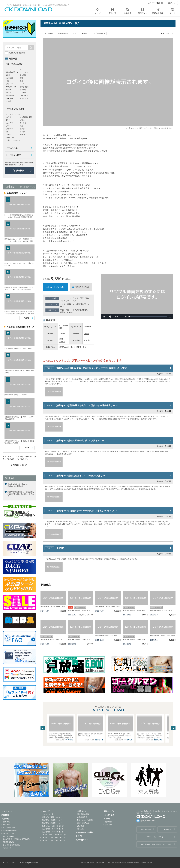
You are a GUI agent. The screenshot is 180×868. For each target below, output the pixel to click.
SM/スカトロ (11, 87)
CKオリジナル (8, 833)
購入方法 (81, 829)
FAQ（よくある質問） (85, 820)
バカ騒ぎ (23, 92)
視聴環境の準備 (83, 814)
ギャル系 (23, 123)
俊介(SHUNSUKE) (80, 310)
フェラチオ (74, 298)
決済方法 (81, 826)
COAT (87, 334)
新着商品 (6, 822)
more (26, 318)
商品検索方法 (82, 817)
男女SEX (23, 75)
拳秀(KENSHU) (66, 312)
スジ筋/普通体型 (79, 304)
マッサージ (24, 98)
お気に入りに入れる (82, 287)
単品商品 (6, 825)
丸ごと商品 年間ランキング (53, 832)
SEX (82, 298)
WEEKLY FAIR (9, 836)
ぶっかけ (23, 90)
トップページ (7, 811)
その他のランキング (19, 465)
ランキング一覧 (48, 814)
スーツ (9, 135)
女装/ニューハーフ (13, 140)
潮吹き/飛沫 (24, 87)
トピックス (108, 819)
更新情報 (108, 822)
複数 (87, 298)
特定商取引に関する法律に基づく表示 (156, 844)
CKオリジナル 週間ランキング (54, 835)
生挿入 (74, 301)
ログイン (172, 3)
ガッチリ (10, 123)
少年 (8, 126)
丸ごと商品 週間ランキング (53, 826)
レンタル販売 (109, 815)
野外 (21, 81)
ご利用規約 (167, 829)
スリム (9, 117)
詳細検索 (20, 171)
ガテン (22, 135)
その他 (9, 101)
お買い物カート (82, 840)
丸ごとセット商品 (10, 828)
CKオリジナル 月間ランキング (54, 837)
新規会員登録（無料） (85, 832)
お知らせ (108, 825)
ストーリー (65, 301)
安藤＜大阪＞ (66, 310)
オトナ (63, 304)
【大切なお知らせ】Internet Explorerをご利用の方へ (18, 485)
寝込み (9, 92)
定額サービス (109, 811)
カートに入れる (57, 287)
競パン (22, 129)
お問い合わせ (146, 829)
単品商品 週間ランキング (52, 817)
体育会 (22, 120)
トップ (98, 13)
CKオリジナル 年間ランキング (54, 840)
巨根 (69, 304)
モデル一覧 (7, 848)
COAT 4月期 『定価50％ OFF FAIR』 (17, 839)
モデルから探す (13, 148)
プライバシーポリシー (156, 837)
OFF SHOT (24, 95)
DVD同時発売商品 (10, 830)
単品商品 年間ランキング (52, 823)
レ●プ (22, 84)
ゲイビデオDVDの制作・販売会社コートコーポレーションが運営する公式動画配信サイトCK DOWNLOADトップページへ (28, 9)
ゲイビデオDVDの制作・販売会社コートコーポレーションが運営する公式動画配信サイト (38, 5)
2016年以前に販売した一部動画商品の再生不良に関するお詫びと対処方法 (21, 494)
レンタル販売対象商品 (11, 845)
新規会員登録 (158, 13)
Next (173, 728)
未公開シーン (11, 95)
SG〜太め (10, 137)
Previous (43, 728)
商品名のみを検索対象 (17, 53)
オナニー (64, 298)
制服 (21, 126)
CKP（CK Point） (84, 823)
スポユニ (10, 129)
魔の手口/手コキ (12, 72)
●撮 (8, 81)
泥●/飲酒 (10, 98)
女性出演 (10, 78)
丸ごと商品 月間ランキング (53, 829)
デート (9, 69)
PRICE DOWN (9, 842)
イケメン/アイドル (13, 114)
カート (173, 13)
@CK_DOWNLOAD (148, 821)
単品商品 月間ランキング (52, 820)
